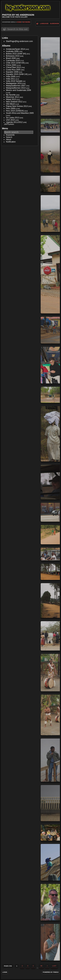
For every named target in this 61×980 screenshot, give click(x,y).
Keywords (10, 135)
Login (5, 972)
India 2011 (11, 79)
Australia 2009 (12, 51)
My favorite (11, 95)
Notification (11, 142)
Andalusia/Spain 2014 (16, 49)
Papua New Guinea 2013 (17, 106)
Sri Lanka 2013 (13, 118)
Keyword (26, 22)
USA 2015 (10, 120)
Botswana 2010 (13, 56)
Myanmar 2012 (13, 97)
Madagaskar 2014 (14, 83)
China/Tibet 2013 (13, 67)
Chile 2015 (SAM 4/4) (15, 63)
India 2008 (11, 77)
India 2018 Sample (14, 81)
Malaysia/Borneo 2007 (16, 86)
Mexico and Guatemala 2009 (18, 90)
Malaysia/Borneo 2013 (16, 88)
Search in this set (17, 29)
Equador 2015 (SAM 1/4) (17, 74)
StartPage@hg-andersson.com (19, 41)
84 (41, 966)
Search (9, 137)
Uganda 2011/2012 (14, 122)
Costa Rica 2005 (13, 70)
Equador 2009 (12, 72)
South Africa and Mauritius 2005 (20, 113)
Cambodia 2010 (13, 61)
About (9, 140)
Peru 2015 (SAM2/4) (15, 111)
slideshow (55, 23)
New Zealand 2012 (14, 102)
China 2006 (11, 65)
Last (54, 966)
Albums (6, 46)
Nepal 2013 (11, 99)
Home (19, 22)
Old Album (10, 104)
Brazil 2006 (11, 58)
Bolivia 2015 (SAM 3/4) (16, 54)
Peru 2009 (10, 109)
